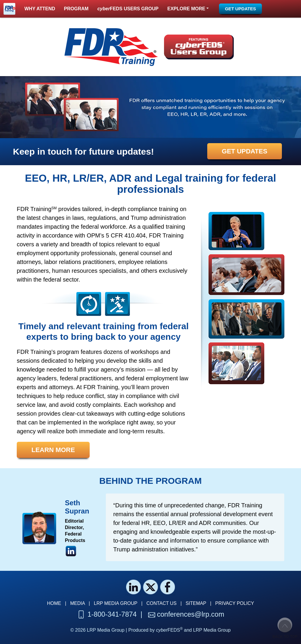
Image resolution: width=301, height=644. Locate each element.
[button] (188, 9)
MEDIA (78, 603)
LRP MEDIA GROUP (116, 603)
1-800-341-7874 (112, 614)
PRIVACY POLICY (235, 603)
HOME (54, 603)
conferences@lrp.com (191, 614)
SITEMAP (196, 603)
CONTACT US (162, 603)
